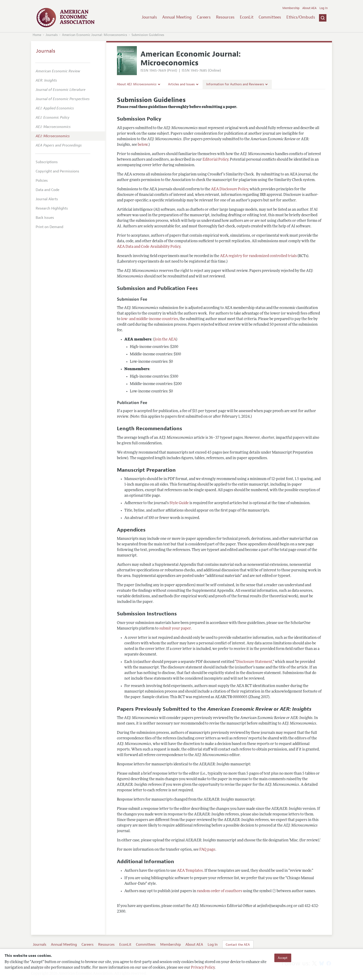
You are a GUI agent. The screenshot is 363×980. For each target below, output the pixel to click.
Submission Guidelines (148, 35)
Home (37, 35)
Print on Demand (49, 227)
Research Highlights (52, 208)
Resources (225, 17)
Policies (42, 181)
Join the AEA (165, 340)
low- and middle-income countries (150, 319)
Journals (149, 17)
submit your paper (175, 629)
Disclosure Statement (254, 662)
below (143, 145)
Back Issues (45, 218)
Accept (283, 958)
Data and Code (47, 190)
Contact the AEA (238, 945)
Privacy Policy (203, 968)
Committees (270, 17)
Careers (204, 17)
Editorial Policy (215, 160)
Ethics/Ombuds (301, 17)
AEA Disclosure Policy (229, 189)
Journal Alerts (47, 199)
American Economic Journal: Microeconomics (95, 35)
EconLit (247, 17)
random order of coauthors (219, 891)
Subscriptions (47, 162)
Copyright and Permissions (57, 171)
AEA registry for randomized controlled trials (258, 256)
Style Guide (179, 503)
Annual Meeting (177, 17)
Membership (291, 8)
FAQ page (207, 850)
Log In (324, 8)
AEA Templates (190, 871)
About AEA (309, 8)
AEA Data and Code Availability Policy (149, 247)
